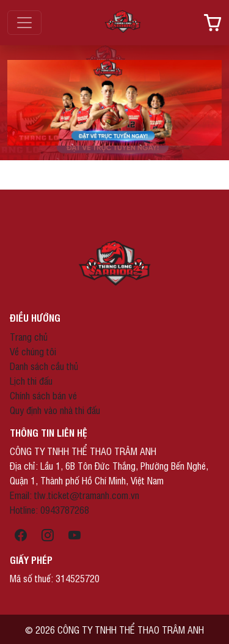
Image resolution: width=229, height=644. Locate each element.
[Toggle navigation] (24, 23)
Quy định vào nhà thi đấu (55, 410)
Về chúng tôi (33, 351)
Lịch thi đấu (31, 380)
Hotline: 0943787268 (49, 509)
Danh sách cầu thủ (44, 366)
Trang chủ (29, 336)
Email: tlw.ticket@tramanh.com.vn (75, 495)
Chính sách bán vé (43, 395)
